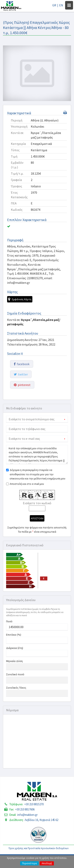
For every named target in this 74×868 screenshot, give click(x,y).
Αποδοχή (47, 863)
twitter (21, 374)
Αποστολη (37, 518)
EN (61, 5)
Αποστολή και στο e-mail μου (27, 484)
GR (54, 5)
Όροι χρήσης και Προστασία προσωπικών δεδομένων (39, 848)
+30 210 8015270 (34, 804)
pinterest (22, 385)
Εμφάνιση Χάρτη (20, 299)
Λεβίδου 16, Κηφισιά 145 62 (41, 820)
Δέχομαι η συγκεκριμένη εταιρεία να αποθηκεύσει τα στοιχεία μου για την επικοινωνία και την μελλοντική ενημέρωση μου (37, 474)
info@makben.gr (28, 815)
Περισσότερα (29, 863)
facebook (22, 364)
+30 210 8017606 (25, 809)
